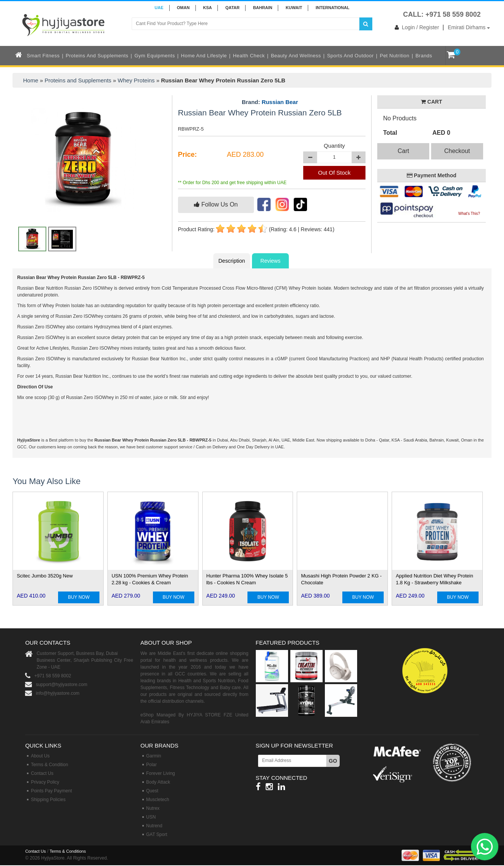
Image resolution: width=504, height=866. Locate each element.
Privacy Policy (45, 782)
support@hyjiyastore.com (61, 685)
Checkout (457, 151)
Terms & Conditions (68, 851)
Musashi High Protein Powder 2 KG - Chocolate (341, 579)
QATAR (232, 8)
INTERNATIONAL (333, 8)
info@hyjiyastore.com (57, 693)
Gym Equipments (155, 56)
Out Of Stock (334, 173)
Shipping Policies (48, 800)
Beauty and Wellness (296, 56)
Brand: (270, 102)
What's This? (469, 214)
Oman (183, 8)
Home (31, 80)
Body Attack (158, 782)
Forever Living (161, 773)
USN (151, 817)
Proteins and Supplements (97, 56)
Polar (151, 765)
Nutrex (153, 808)
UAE (159, 8)
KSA (207, 8)
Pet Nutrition (395, 56)
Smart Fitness (43, 56)
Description (232, 261)
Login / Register (415, 27)
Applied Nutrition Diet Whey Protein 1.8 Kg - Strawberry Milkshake (435, 579)
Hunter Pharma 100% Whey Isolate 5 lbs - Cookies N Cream (247, 579)
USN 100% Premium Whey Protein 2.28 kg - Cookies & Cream (150, 579)
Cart (403, 151)
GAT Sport (157, 834)
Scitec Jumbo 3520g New (45, 576)
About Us (40, 756)
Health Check (249, 56)
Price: (187, 155)
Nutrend (154, 826)
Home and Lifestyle (204, 56)
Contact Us (42, 773)
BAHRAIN (263, 8)
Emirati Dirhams (469, 27)
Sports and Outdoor (350, 56)
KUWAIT (294, 8)
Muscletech (158, 800)
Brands (424, 56)
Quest (152, 791)
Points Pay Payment (51, 791)
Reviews (270, 261)
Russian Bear (280, 102)
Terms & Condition (49, 765)
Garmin (154, 756)
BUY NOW (79, 597)
